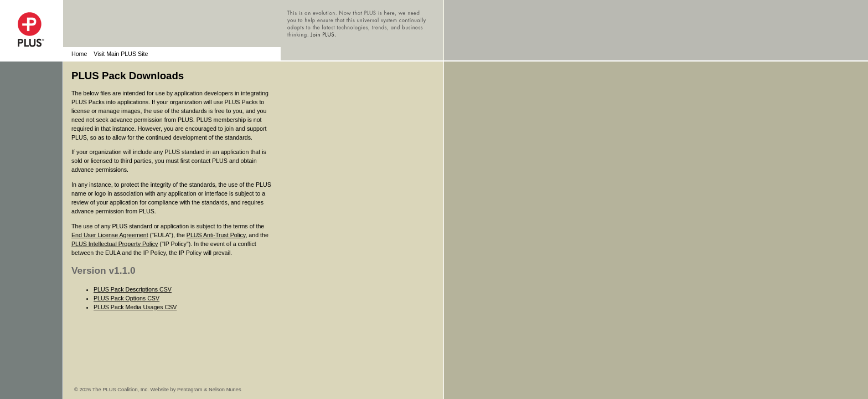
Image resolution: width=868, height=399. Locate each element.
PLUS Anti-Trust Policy (216, 235)
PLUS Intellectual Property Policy (115, 244)
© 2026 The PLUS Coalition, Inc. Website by (126, 390)
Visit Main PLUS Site (121, 54)
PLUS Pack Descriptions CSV (133, 289)
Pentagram (190, 390)
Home (79, 54)
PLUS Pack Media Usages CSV (135, 307)
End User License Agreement (110, 235)
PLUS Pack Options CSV (126, 298)
